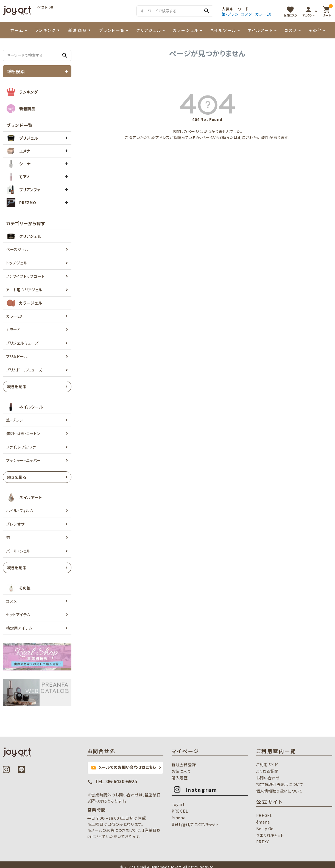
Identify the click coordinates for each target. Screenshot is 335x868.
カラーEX (263, 14)
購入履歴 (180, 778)
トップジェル (17, 263)
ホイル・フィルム (20, 511)
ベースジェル (17, 249)
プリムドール (17, 356)
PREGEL (180, 811)
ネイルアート (260, 30)
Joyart (178, 804)
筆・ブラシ (230, 14)
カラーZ (13, 329)
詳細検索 (16, 71)
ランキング (45, 30)
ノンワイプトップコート (25, 276)
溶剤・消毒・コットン (23, 433)
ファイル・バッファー (23, 447)
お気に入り (181, 771)
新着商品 (78, 30)
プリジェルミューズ (22, 343)
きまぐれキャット (270, 835)
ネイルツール (223, 30)
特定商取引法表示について (280, 784)
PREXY (263, 842)
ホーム (17, 30)
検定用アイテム (19, 628)
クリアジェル (149, 30)
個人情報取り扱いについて (279, 791)
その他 (315, 30)
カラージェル (186, 30)
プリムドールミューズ (24, 370)
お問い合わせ (268, 778)
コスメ (247, 14)
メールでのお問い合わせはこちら (124, 767)
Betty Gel (266, 828)
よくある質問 (267, 771)
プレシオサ (15, 524)
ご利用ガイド (267, 765)
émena (179, 818)
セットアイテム (18, 615)
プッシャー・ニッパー (23, 460)
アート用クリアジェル (24, 290)
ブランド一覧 (112, 30)
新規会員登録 (184, 765)
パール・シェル (18, 551)
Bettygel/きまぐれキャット (195, 824)
